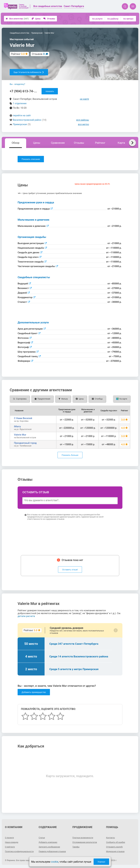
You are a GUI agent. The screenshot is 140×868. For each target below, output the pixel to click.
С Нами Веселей (23, 418)
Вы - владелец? (17, 84)
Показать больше (70, 455)
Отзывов (38, 54)
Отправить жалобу (114, 847)
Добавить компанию (48, 842)
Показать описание (31, 159)
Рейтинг (100, 143)
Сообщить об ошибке (116, 842)
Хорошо (101, 862)
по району (113, 19)
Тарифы (76, 847)
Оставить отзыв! (70, 570)
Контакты (110, 838)
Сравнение (58, 143)
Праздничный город (25, 443)
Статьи (42, 838)
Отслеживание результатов (85, 842)
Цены (36, 19)
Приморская (20, 124)
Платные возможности (83, 838)
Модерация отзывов (115, 852)
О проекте (9, 838)
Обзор (15, 143)
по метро (128, 19)
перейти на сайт (22, 115)
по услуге (97, 19)
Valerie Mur (20, 435)
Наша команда (12, 842)
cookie (55, 862)
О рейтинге (10, 847)
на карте (85, 99)
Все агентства (17, 19)
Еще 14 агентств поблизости (29, 72)
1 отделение (20, 103)
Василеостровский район (27, 120)
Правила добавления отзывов (52, 852)
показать (50, 91)
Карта (121, 143)
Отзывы (49, 19)
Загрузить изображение (49, 847)
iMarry (17, 426)
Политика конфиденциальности (19, 852)
